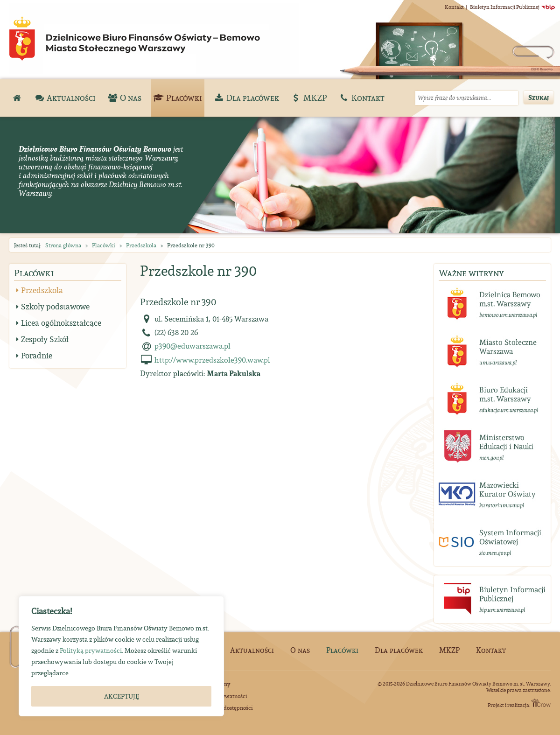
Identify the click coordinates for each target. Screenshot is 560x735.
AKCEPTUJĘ (122, 696)
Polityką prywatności (91, 651)
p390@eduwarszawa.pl (192, 346)
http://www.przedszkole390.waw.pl (212, 360)
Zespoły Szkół (45, 339)
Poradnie (37, 356)
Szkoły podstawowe (55, 307)
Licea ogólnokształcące (61, 323)
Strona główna (63, 245)
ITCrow (541, 703)
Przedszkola (141, 245)
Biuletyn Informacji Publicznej (513, 7)
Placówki (104, 245)
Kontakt (454, 7)
